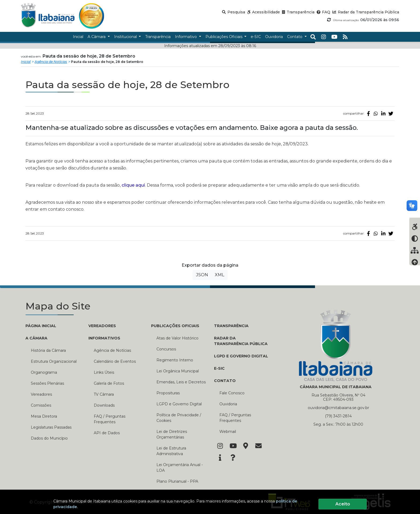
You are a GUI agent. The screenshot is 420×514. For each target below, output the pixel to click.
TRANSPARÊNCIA (231, 326)
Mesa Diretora (44, 416)
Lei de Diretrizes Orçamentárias (172, 434)
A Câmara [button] (97, 37)
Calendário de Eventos (115, 361)
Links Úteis (104, 372)
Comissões (41, 405)
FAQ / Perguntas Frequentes (110, 419)
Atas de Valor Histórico (177, 338)
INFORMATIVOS (104, 338)
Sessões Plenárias (47, 383)
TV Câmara (104, 394)
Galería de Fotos (109, 383)
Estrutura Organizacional (54, 361)
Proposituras (168, 393)
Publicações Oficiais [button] (224, 37)
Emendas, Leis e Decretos (181, 382)
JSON (202, 275)
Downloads (104, 405)
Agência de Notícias (51, 62)
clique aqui (133, 185)
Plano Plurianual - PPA (177, 481)
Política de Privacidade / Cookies (179, 418)
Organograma (44, 372)
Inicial (26, 62)
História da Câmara (48, 350)
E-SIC (219, 368)
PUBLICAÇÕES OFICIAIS (175, 326)
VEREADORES (102, 326)
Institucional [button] (126, 37)
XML (220, 275)
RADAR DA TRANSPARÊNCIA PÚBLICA (241, 341)
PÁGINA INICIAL (41, 326)
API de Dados (107, 433)
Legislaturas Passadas (51, 427)
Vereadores (41, 394)
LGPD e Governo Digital (179, 404)
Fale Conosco (232, 393)
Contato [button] (295, 37)
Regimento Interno (175, 360)
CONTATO (225, 381)
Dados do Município (49, 438)
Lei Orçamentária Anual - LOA (180, 468)
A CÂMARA (36, 338)
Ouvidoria (228, 404)
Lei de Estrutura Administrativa (171, 451)
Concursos (166, 349)
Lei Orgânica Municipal (178, 371)
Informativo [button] (186, 37)
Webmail (228, 432)
